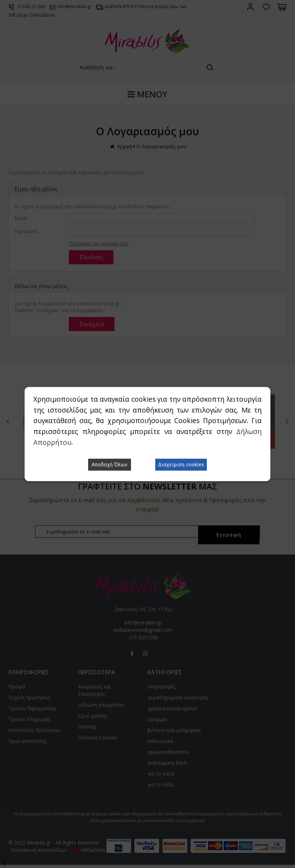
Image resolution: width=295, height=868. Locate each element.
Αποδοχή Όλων (110, 465)
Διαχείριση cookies (181, 465)
